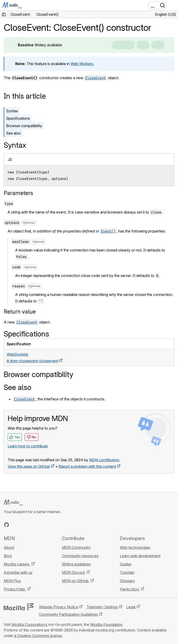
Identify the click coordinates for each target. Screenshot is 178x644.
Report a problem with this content (87, 466)
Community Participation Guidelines (68, 614)
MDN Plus (12, 581)
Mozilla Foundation (106, 625)
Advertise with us (18, 572)
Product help (15, 589)
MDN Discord (74, 572)
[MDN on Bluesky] (15, 525)
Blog (8, 556)
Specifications (18, 118)
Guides (126, 564)
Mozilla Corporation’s (29, 625)
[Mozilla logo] (19, 607)
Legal (131, 607)
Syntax (12, 111)
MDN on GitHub (76, 581)
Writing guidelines (76, 564)
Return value (20, 312)
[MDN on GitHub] (6, 525)
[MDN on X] (23, 525)
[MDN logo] (13, 503)
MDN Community (76, 547)
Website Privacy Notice (59, 607)
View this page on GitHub (29, 466)
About (9, 547)
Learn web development (140, 556)
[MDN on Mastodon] (32, 525)
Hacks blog (130, 589)
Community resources (80, 556)
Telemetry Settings (102, 607)
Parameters (18, 193)
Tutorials (127, 572)
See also (13, 133)
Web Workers (82, 64)
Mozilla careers (17, 564)
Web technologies (135, 547)
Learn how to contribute (28, 446)
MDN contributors (104, 460)
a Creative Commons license (38, 636)
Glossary (127, 581)
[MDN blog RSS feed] (40, 525)
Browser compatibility (24, 126)
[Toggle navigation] (173, 5)
